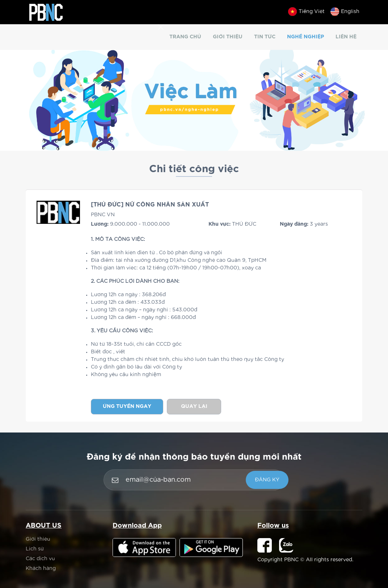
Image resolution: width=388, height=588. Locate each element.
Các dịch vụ (40, 559)
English (345, 12)
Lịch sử (35, 549)
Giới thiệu (228, 37)
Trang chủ (185, 37)
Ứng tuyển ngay (127, 406)
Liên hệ (346, 37)
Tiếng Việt (306, 12)
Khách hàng (41, 568)
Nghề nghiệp (305, 37)
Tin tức (265, 37)
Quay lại (194, 406)
